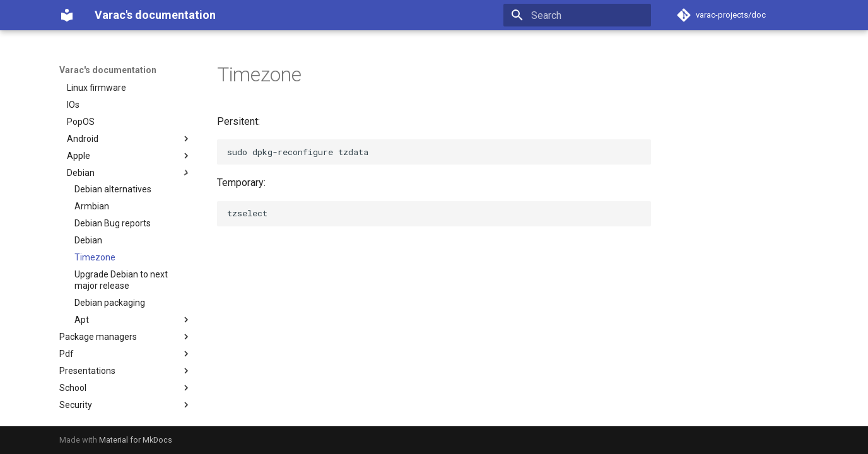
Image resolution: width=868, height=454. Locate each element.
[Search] (577, 15)
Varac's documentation (108, 70)
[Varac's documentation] (67, 15)
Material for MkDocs (136, 440)
